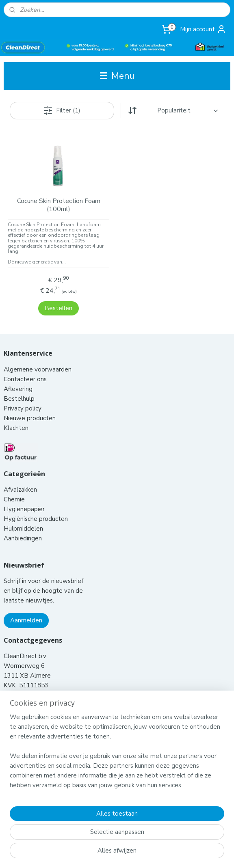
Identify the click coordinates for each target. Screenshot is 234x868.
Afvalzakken (20, 479)
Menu (117, 76)
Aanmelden (26, 610)
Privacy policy (23, 398)
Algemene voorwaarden (38, 359)
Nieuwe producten (30, 408)
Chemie (14, 489)
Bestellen (58, 297)
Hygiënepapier (24, 499)
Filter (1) (62, 110)
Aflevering (18, 378)
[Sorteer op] (172, 110)
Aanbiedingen (23, 528)
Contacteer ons (26, 369)
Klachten (16, 417)
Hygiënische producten (37, 508)
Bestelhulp (19, 388)
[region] (117, 754)
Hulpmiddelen (24, 518)
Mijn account (203, 29)
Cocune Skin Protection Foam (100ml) (59, 205)
